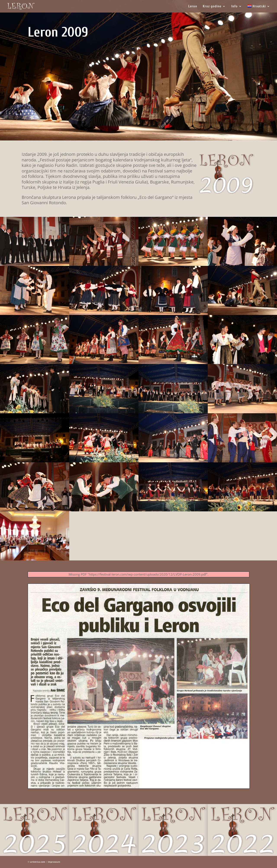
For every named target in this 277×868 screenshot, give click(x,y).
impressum (54, 862)
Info (234, 6)
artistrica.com (38, 862)
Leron (193, 6)
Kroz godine (212, 6)
